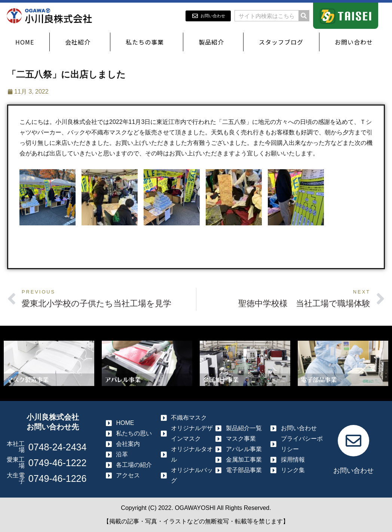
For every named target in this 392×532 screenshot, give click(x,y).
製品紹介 (213, 42)
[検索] (304, 16)
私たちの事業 (147, 42)
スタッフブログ (281, 42)
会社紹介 (80, 42)
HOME (25, 42)
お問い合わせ (356, 42)
